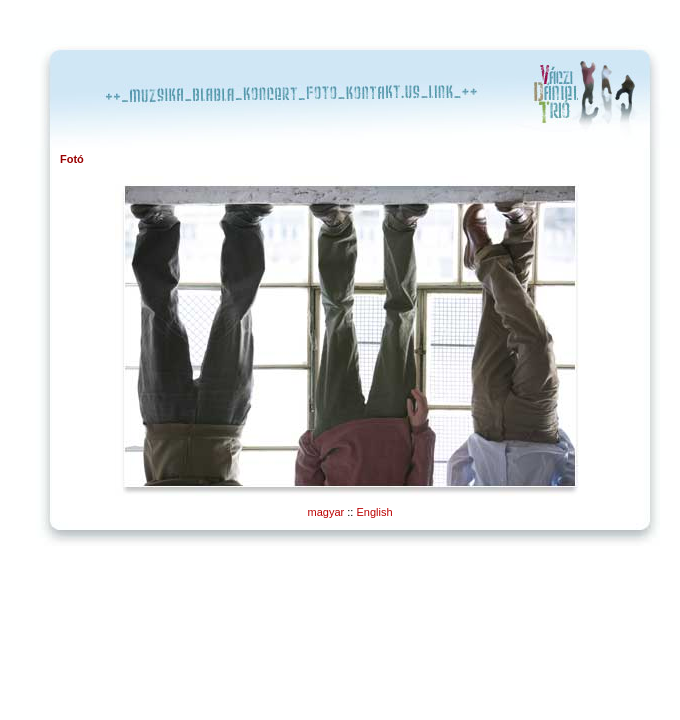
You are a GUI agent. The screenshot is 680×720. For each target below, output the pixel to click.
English (374, 512)
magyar (326, 512)
